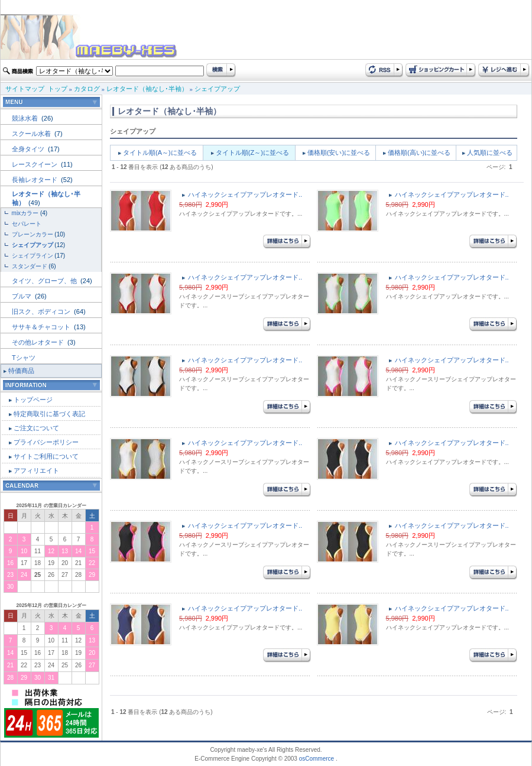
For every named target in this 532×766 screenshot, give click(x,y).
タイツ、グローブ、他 (45, 281)
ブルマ (22, 296)
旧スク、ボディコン (42, 311)
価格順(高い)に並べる (419, 152)
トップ (58, 89)
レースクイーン (35, 164)
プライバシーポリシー (46, 442)
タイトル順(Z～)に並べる (252, 152)
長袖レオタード (35, 180)
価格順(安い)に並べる (339, 152)
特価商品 (21, 371)
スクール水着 (32, 134)
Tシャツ (24, 358)
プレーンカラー (33, 234)
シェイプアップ (217, 89)
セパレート (27, 224)
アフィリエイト (36, 470)
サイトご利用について (46, 456)
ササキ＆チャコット (42, 327)
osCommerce (317, 759)
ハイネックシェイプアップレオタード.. (245, 194)
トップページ (33, 400)
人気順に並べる (490, 152)
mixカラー (25, 213)
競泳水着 (26, 118)
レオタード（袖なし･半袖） (147, 89)
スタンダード (30, 266)
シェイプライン (33, 256)
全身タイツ (29, 149)
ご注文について (36, 428)
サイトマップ (25, 89)
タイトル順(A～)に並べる (160, 152)
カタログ (87, 89)
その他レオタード (39, 342)
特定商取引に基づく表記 (49, 414)
